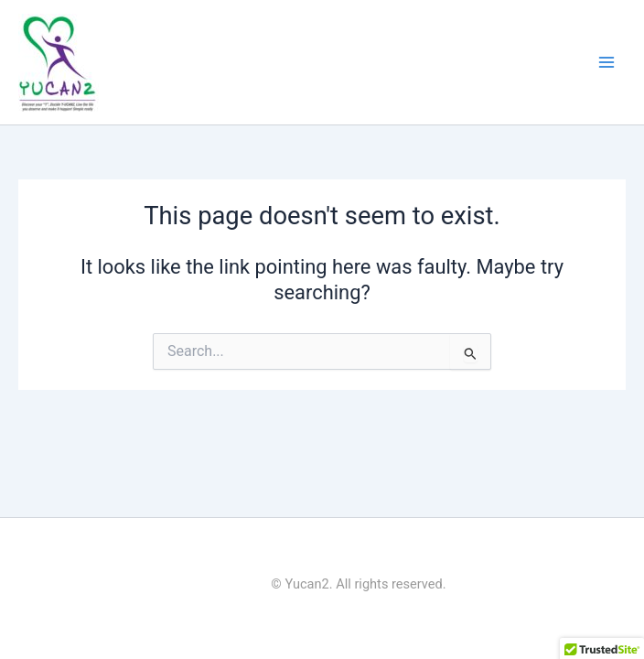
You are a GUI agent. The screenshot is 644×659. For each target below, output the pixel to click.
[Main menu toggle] (606, 62)
